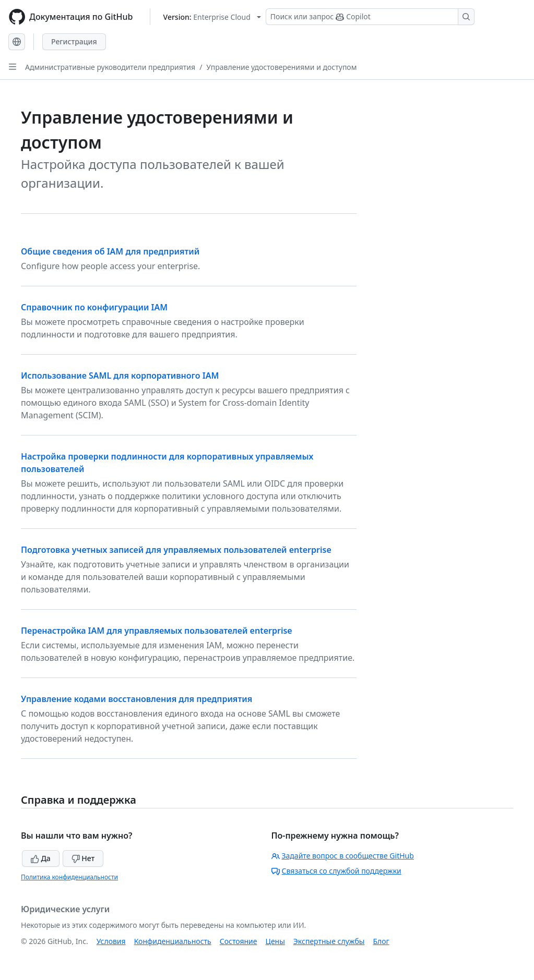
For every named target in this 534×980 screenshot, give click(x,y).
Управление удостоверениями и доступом (281, 67)
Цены (275, 941)
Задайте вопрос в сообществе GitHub (343, 856)
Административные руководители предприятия (110, 67)
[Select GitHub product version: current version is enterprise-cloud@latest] (212, 17)
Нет (83, 858)
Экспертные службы (329, 941)
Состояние (239, 941)
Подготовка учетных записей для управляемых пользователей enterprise (176, 550)
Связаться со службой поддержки (336, 871)
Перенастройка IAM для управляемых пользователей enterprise (157, 631)
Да (41, 858)
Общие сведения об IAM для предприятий (110, 251)
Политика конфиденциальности (69, 877)
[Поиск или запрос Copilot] (370, 17)
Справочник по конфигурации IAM (94, 307)
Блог (381, 941)
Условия (111, 941)
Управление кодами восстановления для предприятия (137, 699)
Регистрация (74, 41)
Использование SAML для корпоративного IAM (120, 376)
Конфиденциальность (173, 941)
